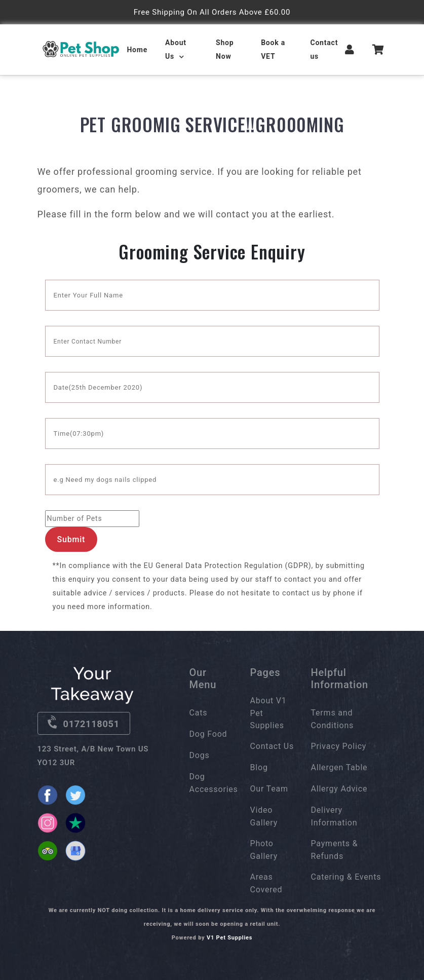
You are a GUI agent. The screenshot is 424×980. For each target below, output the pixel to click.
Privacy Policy (339, 746)
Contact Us (272, 746)
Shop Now (225, 49)
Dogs (200, 755)
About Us (176, 49)
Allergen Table (339, 767)
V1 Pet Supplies (229, 938)
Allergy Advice (339, 789)
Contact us (324, 49)
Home (137, 50)
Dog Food (208, 734)
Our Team (269, 789)
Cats (199, 713)
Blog (259, 767)
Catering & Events (346, 877)
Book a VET (273, 49)
